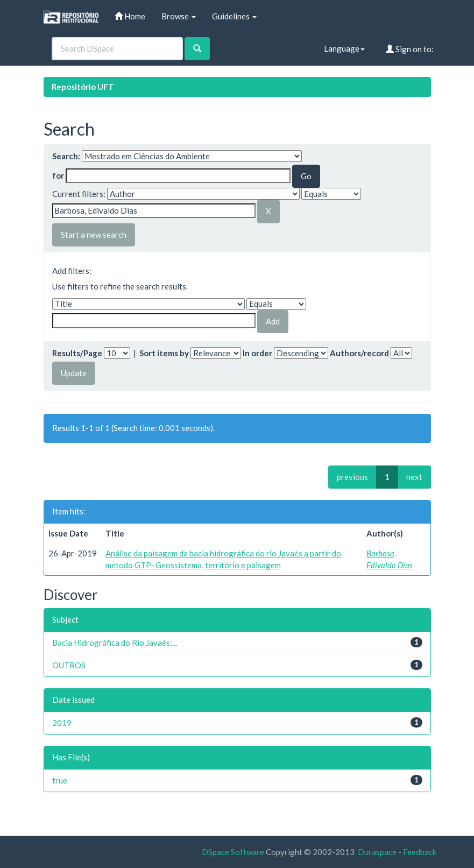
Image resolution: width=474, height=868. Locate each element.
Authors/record (359, 353)
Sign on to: (410, 49)
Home (130, 16)
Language (344, 48)
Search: (66, 156)
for (58, 175)
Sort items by (164, 353)
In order (257, 353)
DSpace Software (233, 852)
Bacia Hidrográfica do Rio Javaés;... (115, 643)
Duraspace (377, 852)
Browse (179, 16)
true (60, 780)
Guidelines (234, 16)
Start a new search (94, 235)
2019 (62, 723)
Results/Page (77, 353)
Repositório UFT (83, 87)
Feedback (420, 852)
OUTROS (69, 665)
